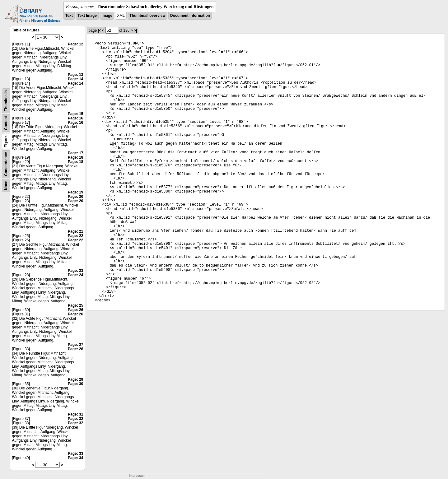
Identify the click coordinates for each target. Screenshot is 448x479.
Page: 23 (75, 271)
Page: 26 (75, 310)
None (6, 185)
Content (6, 123)
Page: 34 (75, 458)
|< (99, 30)
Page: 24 (75, 275)
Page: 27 (75, 345)
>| (135, 30)
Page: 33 (75, 453)
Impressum (137, 476)
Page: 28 (75, 349)
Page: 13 (75, 75)
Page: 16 (75, 118)
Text (69, 16)
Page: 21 (75, 231)
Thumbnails (6, 101)
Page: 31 (75, 414)
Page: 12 (75, 44)
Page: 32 (75, 419)
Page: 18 (75, 157)
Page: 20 (75, 197)
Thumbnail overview (147, 16)
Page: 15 (75, 114)
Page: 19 (75, 192)
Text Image (87, 16)
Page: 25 (75, 305)
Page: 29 (75, 379)
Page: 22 (75, 236)
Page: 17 (75, 153)
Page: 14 (75, 79)
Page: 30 (75, 384)
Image (107, 16)
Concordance (6, 164)
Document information (190, 16)
